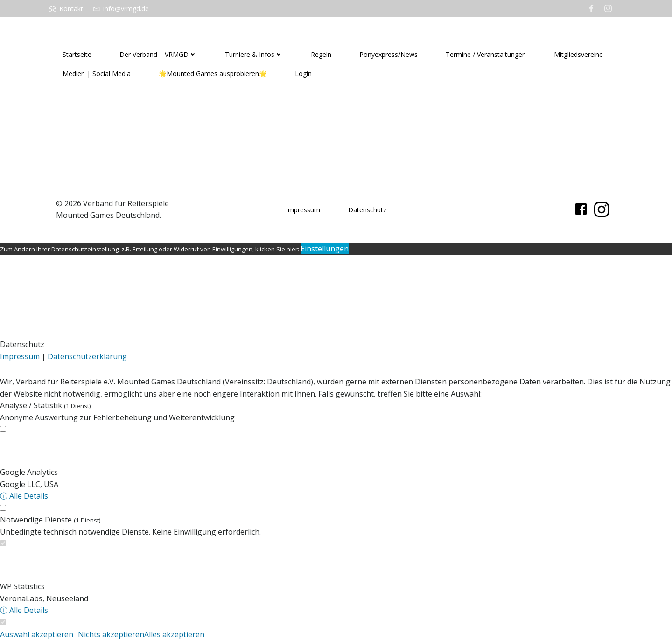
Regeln (321, 54)
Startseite (77, 54)
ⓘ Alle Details (24, 496)
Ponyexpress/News (388, 54)
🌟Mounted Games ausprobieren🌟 (213, 73)
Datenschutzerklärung (87, 356)
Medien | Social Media (97, 73)
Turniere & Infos (254, 54)
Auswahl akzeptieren (37, 634)
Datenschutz (367, 210)
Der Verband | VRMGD (158, 54)
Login (303, 73)
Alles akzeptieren (174, 634)
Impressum (303, 210)
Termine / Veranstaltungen (486, 54)
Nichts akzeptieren (111, 634)
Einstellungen (325, 249)
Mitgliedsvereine (578, 54)
